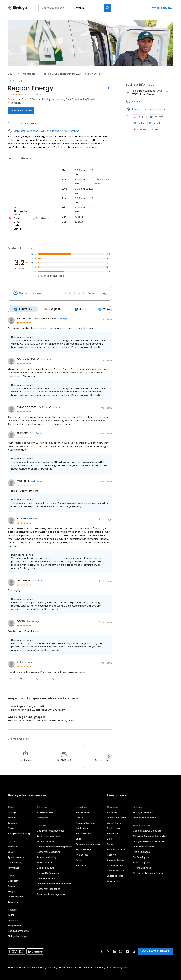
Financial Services (86, 817)
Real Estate (82, 849)
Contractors (30, 74)
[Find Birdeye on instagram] (121, 945)
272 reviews (36, 94)
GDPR (62, 961)
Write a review (162, 8)
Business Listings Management (54, 877)
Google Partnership (18, 925)
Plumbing (74, 131)
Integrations (15, 919)
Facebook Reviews (47, 872)
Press (110, 838)
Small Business (45, 806)
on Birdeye (62, 312)
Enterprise (42, 812)
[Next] (109, 750)
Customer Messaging (49, 846)
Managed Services (143, 806)
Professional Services (144, 812)
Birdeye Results (116, 864)
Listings (12, 806)
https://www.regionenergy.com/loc (150, 109)
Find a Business (141, 846)
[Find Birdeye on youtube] (127, 945)
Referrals (13, 817)
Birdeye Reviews (116, 859)
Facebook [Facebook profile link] (157, 117)
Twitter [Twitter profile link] (139, 123)
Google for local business (51, 825)
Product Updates (116, 843)
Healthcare (82, 822)
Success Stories (116, 854)
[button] (10, 673)
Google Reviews (45, 862)
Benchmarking (16, 891)
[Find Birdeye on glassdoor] (134, 945)
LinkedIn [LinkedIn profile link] (155, 123)
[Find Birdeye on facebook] (102, 945)
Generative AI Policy (94, 961)
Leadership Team (117, 812)
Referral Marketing (47, 851)
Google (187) (53, 303)
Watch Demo (114, 817)
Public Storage (84, 843)
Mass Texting (15, 856)
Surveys (12, 880)
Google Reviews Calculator (148, 825)
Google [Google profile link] (139, 117)
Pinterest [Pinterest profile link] (140, 129)
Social (11, 846)
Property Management (88, 838)
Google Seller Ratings (19, 827)
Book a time (114, 822)
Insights (12, 885)
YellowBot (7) (106, 303)
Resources (113, 827)
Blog (110, 833)
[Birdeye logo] (18, 8)
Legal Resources (116, 870)
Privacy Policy (39, 961)
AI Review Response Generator (150, 830)
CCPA (78, 961)
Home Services (84, 827)
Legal (79, 833)
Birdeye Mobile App (18, 930)
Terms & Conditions (19, 961)
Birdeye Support (142, 856)
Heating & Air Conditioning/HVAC (61, 74)
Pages (11, 822)
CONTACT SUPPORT (156, 945)
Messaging (14, 875)
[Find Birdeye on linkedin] (114, 945)
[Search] (107, 8)
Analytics (13, 914)
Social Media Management (51, 888)
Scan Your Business (143, 840)
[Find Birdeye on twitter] (108, 945)
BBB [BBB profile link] (155, 129)
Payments (13, 862)
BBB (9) (79, 303)
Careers (111, 849)
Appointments (16, 851)
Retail (79, 854)
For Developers (141, 851)
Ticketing (13, 896)
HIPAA (70, 961)
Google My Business (48, 867)
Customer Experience (49, 883)
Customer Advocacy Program (149, 867)
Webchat (13, 840)
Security (53, 961)
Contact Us (113, 875)
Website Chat (44, 856)
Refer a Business (142, 862)
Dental (80, 812)
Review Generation (47, 835)
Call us (136, 102)
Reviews (12, 812)
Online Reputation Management (55, 840)
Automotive (83, 806)
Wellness (81, 859)
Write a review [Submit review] (21, 111)
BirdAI (11, 909)
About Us (112, 806)
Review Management (48, 830)
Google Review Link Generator (149, 835)
